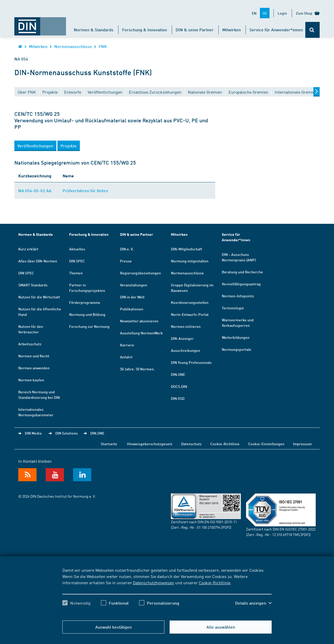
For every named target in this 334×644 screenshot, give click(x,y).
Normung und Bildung (87, 314)
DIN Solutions (67, 433)
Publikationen (132, 309)
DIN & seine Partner (195, 30)
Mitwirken (232, 30)
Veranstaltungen (134, 285)
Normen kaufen (31, 380)
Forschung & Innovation (145, 30)
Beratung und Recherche (242, 272)
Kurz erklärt (28, 249)
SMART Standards (33, 285)
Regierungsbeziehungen (141, 273)
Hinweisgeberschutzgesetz (150, 444)
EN (254, 13)
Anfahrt (126, 357)
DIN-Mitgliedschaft (187, 249)
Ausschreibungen (186, 350)
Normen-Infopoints (238, 296)
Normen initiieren (186, 326)
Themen (76, 273)
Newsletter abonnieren (139, 321)
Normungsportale (237, 349)
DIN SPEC (26, 273)
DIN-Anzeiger (182, 338)
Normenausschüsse (73, 46)
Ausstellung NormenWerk (141, 333)
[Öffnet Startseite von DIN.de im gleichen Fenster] (40, 24)
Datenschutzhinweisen (153, 582)
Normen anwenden (34, 368)
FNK (103, 46)
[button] (35, 146)
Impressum (302, 444)
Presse (126, 261)
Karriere (127, 345)
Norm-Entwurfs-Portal (190, 314)
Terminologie (233, 308)
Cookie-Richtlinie (215, 582)
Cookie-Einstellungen (266, 444)
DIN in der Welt (132, 297)
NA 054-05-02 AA (35, 191)
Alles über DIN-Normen (38, 261)
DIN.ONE (178, 374)
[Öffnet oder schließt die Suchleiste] (312, 30)
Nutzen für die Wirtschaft (39, 297)
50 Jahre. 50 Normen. (137, 369)
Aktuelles (77, 249)
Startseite (109, 444)
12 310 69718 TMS (286, 534)
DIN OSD (178, 398)
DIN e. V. (127, 249)
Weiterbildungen (236, 337)
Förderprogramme (85, 302)
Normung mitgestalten (190, 261)
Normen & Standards (94, 30)
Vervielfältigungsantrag (241, 284)
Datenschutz (191, 444)
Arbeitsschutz (30, 344)
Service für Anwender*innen (276, 30)
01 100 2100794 (209, 527)
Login (282, 13)
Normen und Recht (34, 356)
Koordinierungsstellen (190, 302)
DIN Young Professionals (191, 362)
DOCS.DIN (179, 386)
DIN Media (33, 433)
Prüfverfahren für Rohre (85, 191)
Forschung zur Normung (89, 326)
